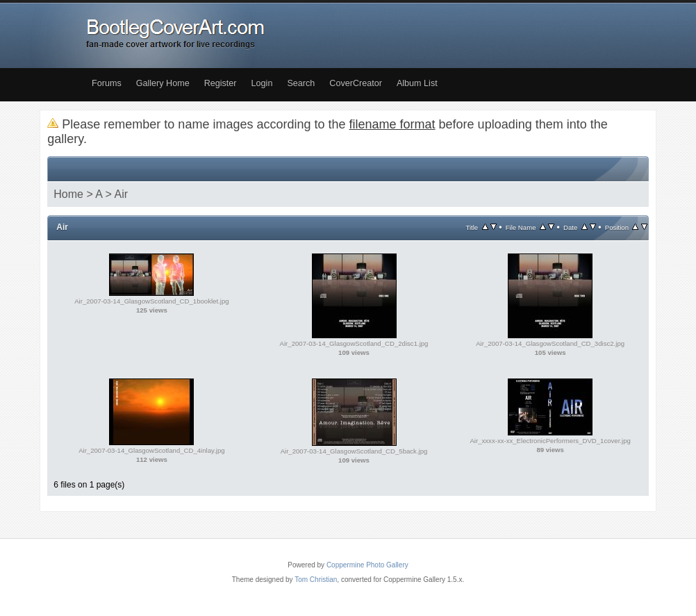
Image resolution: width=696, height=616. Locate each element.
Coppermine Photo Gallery (367, 565)
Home (68, 194)
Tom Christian (316, 580)
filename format (392, 124)
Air (122, 194)
